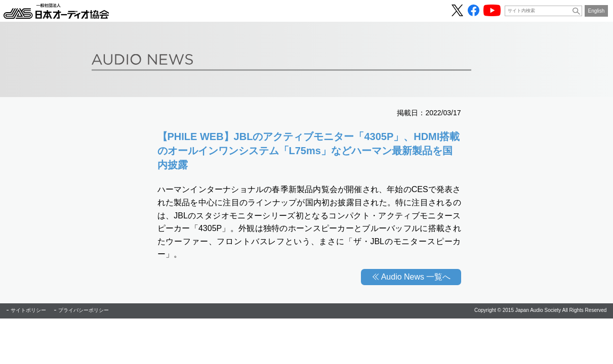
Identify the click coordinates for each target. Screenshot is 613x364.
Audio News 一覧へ (416, 277)
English (597, 11)
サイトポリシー (28, 310)
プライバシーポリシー (84, 310)
